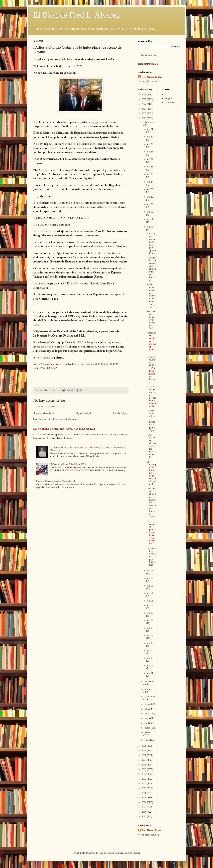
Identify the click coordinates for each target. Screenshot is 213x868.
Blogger (136, 853)
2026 (144, 95)
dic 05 (150, 643)
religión (168, 98)
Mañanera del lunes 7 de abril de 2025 (68, 464)
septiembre (150, 697)
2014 (144, 774)
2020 (144, 746)
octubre (148, 689)
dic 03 (150, 658)
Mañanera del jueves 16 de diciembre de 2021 (151, 320)
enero (147, 740)
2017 (144, 760)
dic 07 (150, 628)
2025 (144, 99)
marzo (148, 728)
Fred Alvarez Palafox (152, 77)
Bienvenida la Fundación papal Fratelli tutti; (152, 556)
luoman (110, 853)
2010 (144, 793)
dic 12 (150, 593)
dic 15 (150, 571)
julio (147, 709)
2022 (144, 113)
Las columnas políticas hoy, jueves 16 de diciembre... (152, 532)
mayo (147, 718)
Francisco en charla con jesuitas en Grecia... (152, 343)
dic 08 (150, 620)
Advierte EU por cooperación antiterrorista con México (151, 269)
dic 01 (150, 673)
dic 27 (150, 159)
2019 (144, 751)
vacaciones (169, 102)
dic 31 (150, 129)
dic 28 (150, 152)
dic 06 (150, 636)
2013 (144, 779)
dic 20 (150, 204)
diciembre (149, 122)
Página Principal (83, 413)
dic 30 (150, 137)
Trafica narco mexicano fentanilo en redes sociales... (151, 296)
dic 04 (150, 651)
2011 (144, 788)
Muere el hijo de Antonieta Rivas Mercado (56, 481)
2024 (144, 104)
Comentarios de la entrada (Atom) (62, 419)
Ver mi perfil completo (149, 81)
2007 (144, 807)
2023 (144, 109)
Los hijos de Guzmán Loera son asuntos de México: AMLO (152, 503)
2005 (144, 816)
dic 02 (150, 666)
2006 (144, 812)
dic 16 (150, 227)
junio (147, 714)
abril (147, 723)
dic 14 (150, 578)
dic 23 (150, 189)
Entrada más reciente (44, 413)
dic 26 (150, 167)
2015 (144, 769)
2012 (144, 784)
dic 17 (150, 219)
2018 (144, 755)
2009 (144, 798)
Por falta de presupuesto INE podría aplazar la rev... (151, 243)
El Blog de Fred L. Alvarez (77, 15)
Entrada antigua (120, 413)
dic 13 (150, 586)
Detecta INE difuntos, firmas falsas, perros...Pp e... (152, 421)
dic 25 (150, 174)
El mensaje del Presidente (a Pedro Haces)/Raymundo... (151, 473)
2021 (144, 118)
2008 (144, 802)
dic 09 (150, 613)
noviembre (149, 682)
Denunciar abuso (148, 64)
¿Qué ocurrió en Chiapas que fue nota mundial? (152, 446)
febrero (148, 732)
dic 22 (150, 197)
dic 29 (150, 144)
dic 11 (150, 601)
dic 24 (150, 182)
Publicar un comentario (48, 407)
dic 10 (150, 605)
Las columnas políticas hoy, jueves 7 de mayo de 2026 (64, 429)
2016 (144, 765)
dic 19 (150, 212)
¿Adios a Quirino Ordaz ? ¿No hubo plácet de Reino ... (151, 370)
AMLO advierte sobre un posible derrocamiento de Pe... (152, 396)
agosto (148, 704)
